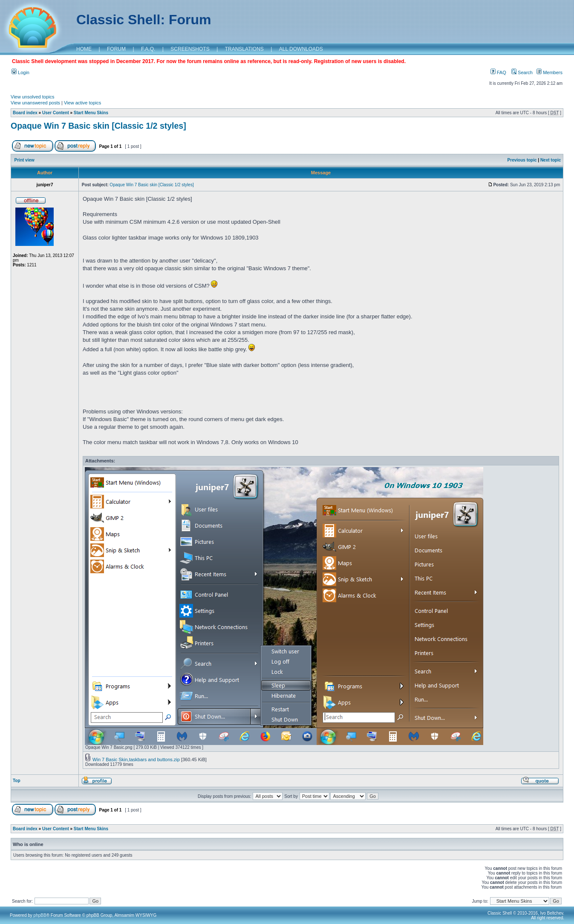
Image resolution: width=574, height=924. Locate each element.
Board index (25, 113)
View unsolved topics (33, 97)
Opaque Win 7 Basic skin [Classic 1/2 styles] (98, 126)
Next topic (551, 160)
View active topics (82, 103)
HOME (84, 49)
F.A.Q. (148, 49)
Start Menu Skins (91, 113)
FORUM (116, 49)
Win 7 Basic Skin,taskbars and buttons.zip (136, 759)
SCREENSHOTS (190, 49)
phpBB (40, 915)
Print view (25, 160)
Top (17, 781)
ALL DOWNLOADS (301, 49)
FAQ (498, 72)
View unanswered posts (35, 103)
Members (549, 72)
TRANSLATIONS (244, 49)
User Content (56, 113)
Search (522, 72)
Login (20, 72)
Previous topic (522, 160)
